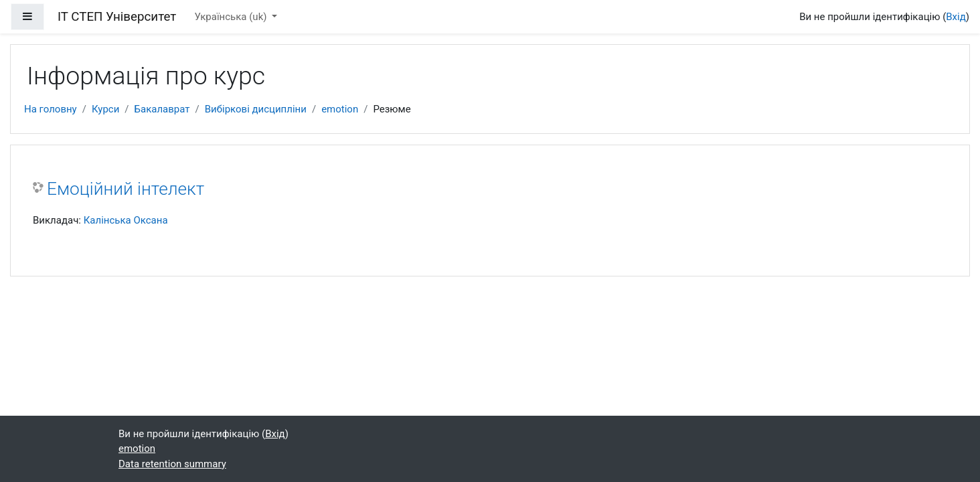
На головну (51, 109)
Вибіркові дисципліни (256, 109)
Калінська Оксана (126, 220)
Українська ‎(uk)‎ (232, 17)
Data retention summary (172, 464)
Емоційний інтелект (126, 189)
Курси (105, 109)
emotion (340, 109)
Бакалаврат (162, 109)
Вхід (956, 17)
